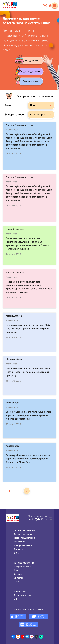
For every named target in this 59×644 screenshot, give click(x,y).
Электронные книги (23, 545)
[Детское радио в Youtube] (23, 637)
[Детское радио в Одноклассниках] (18, 637)
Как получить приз (23, 595)
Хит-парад (18, 549)
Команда (18, 574)
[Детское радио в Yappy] (41, 637)
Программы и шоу (22, 567)
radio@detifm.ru (38, 519)
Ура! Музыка (20, 542)
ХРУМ (16, 553)
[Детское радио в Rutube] (37, 637)
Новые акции (20, 591)
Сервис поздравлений (24, 538)
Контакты (18, 578)
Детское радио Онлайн (25, 530)
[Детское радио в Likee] (32, 637)
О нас (16, 570)
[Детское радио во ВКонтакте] (13, 637)
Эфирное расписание (24, 563)
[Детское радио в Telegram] (27, 637)
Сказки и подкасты (23, 534)
